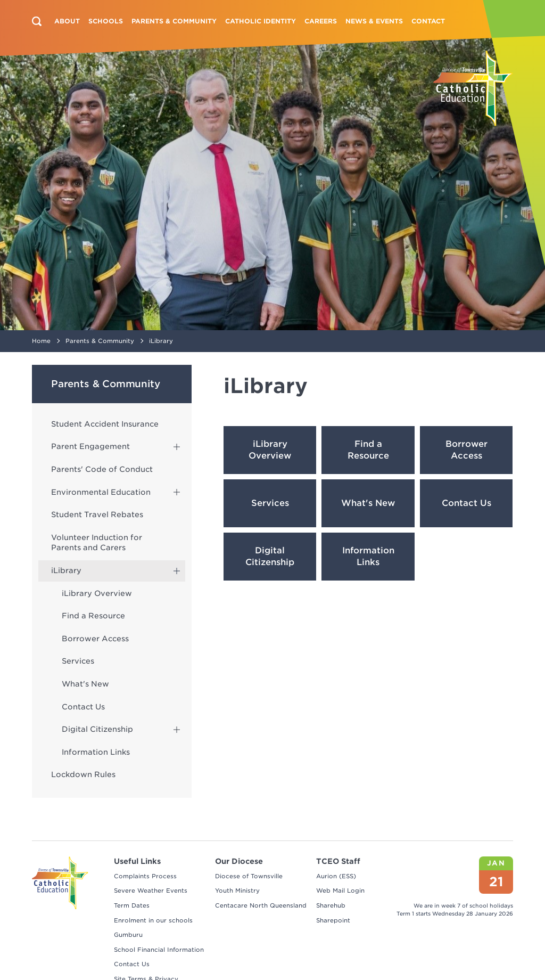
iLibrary (66, 570)
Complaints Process (145, 876)
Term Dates (132, 905)
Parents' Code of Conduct (102, 469)
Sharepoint (333, 920)
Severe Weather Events (151, 891)
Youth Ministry (237, 891)
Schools (106, 21)
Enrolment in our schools (153, 920)
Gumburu (128, 935)
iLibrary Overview (97, 593)
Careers (321, 21)
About (67, 21)
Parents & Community (174, 21)
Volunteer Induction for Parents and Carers (97, 543)
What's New (85, 684)
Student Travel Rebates (97, 514)
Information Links (96, 752)
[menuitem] (67, 21)
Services (78, 661)
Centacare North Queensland (261, 905)
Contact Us (83, 707)
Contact (428, 21)
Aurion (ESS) (336, 876)
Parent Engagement (90, 446)
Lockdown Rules (83, 774)
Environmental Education (101, 492)
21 (496, 882)
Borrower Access (95, 639)
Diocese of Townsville (249, 876)
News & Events (374, 21)
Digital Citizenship (97, 729)
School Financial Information (159, 950)
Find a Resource (93, 616)
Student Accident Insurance (105, 424)
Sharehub (331, 905)
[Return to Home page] (473, 88)
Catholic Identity (261, 21)
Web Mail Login (340, 891)
